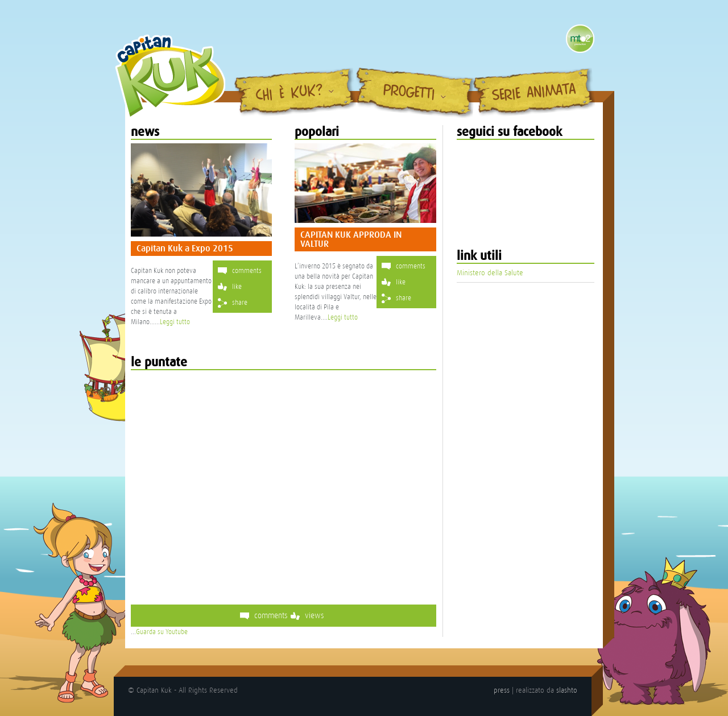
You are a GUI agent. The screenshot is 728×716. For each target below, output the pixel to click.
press (502, 690)
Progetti (409, 93)
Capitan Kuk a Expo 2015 (185, 249)
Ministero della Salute (490, 273)
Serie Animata (534, 94)
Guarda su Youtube (162, 632)
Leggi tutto (175, 322)
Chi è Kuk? (290, 94)
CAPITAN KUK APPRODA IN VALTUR (351, 239)
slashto (567, 690)
